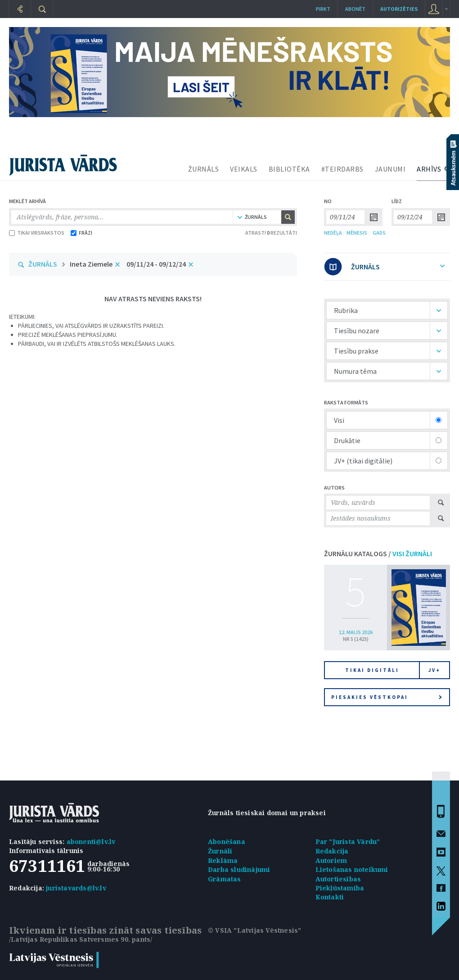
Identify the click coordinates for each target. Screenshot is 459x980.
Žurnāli (220, 851)
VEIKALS (244, 169)
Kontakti (330, 897)
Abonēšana (227, 842)
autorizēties (399, 9)
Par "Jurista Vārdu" (348, 842)
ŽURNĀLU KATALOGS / (378, 554)
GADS (379, 233)
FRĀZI (81, 233)
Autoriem (331, 860)
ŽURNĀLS (204, 169)
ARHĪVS (429, 169)
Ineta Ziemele (91, 264)
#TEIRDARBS (342, 169)
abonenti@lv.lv (91, 842)
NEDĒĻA (333, 233)
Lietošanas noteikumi (352, 869)
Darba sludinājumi (239, 869)
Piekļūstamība (340, 888)
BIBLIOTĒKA (289, 169)
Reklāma (223, 860)
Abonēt (355, 9)
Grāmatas (225, 879)
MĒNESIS (357, 233)
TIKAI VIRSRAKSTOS (37, 233)
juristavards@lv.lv (76, 888)
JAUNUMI (390, 169)
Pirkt (323, 9)
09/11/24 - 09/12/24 (156, 264)
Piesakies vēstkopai (387, 697)
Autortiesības (338, 879)
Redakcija (332, 851)
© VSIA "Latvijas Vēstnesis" (254, 930)
